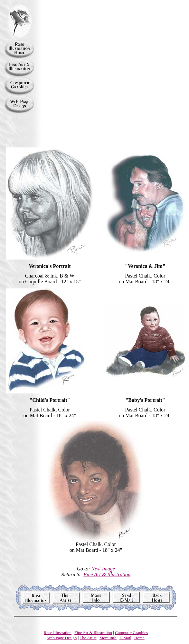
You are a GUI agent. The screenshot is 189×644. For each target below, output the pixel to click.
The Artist (88, 638)
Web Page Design (62, 638)
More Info (108, 638)
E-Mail (125, 638)
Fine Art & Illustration (107, 574)
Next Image (103, 569)
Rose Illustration (58, 633)
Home (139, 638)
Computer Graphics (131, 633)
